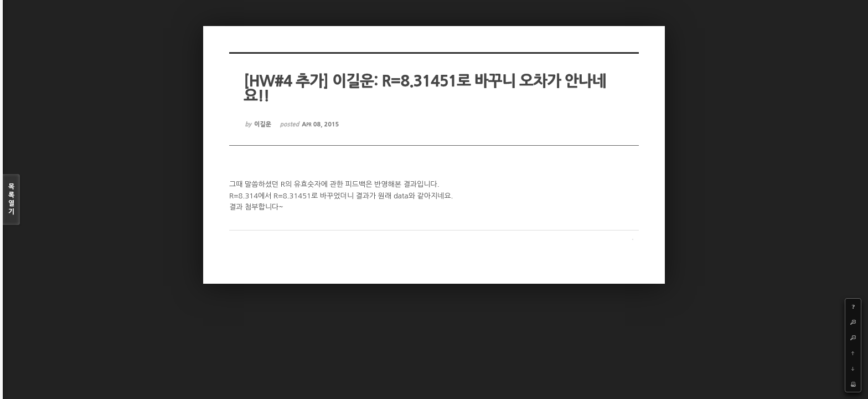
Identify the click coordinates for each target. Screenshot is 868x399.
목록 (11, 200)
